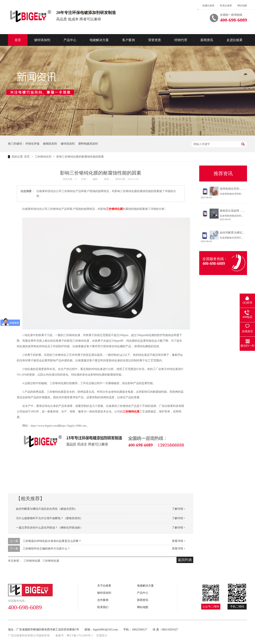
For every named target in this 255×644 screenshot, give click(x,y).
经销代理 (181, 40)
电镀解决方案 (99, 40)
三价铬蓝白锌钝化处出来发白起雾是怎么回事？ (52, 541)
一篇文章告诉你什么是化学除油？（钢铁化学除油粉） (49, 528)
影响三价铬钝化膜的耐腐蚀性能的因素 (80, 157)
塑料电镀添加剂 (88, 144)
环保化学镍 (32, 144)
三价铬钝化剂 (43, 157)
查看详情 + (179, 541)
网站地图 (242, 6)
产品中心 (70, 40)
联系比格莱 (226, 6)
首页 (18, 40)
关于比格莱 (104, 586)
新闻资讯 (207, 40)
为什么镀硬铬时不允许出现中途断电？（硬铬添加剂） (49, 518)
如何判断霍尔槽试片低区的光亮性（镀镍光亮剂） (47, 509)
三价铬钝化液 (131, 412)
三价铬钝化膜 (114, 209)
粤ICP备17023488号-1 (80, 636)
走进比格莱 (234, 40)
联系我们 (103, 607)
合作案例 (103, 600)
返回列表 (185, 560)
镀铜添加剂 (50, 144)
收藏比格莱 (208, 6)
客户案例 (128, 40)
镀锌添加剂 (42, 40)
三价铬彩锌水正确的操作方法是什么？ (46, 549)
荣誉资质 (155, 40)
